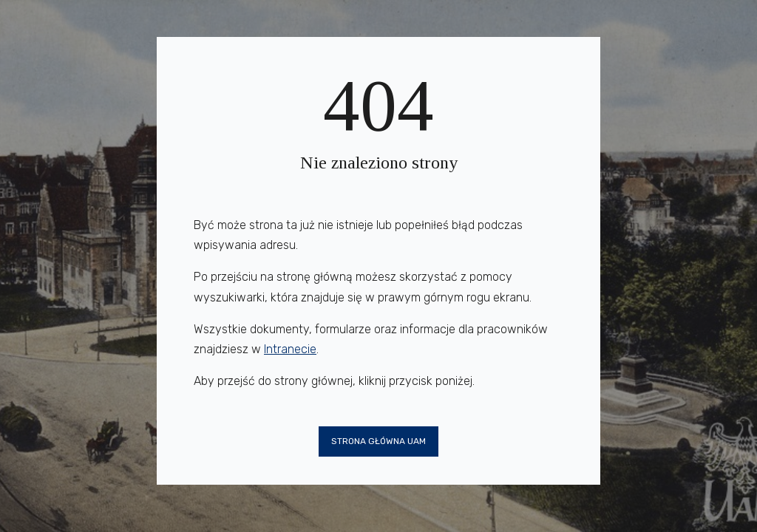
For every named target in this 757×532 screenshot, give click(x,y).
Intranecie (290, 349)
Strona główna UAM (378, 441)
